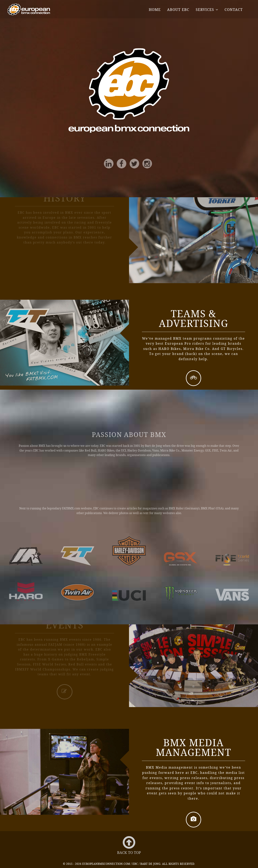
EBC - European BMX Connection (29, 9)
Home (155, 9)
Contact (234, 9)
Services (205, 9)
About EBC (178, 9)
